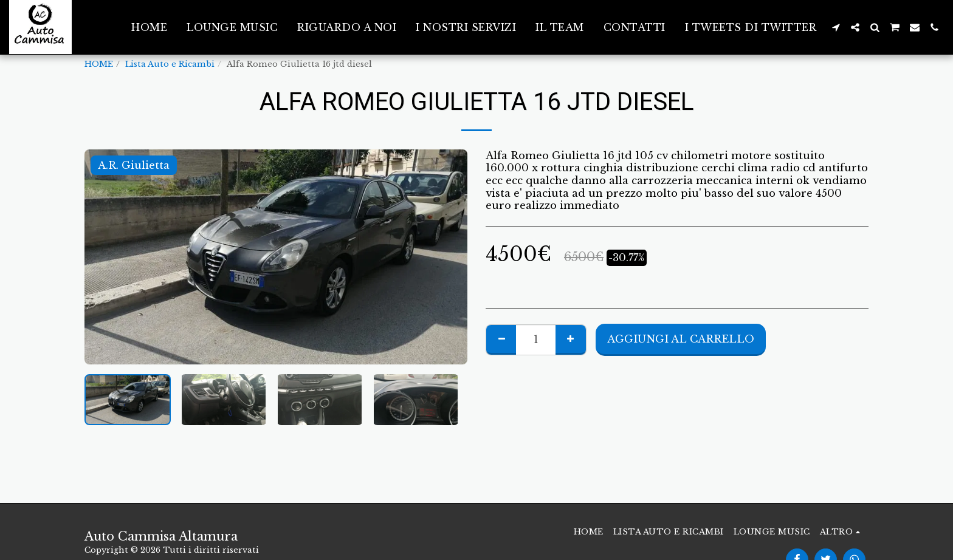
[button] (836, 27)
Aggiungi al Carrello (681, 339)
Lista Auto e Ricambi (170, 64)
